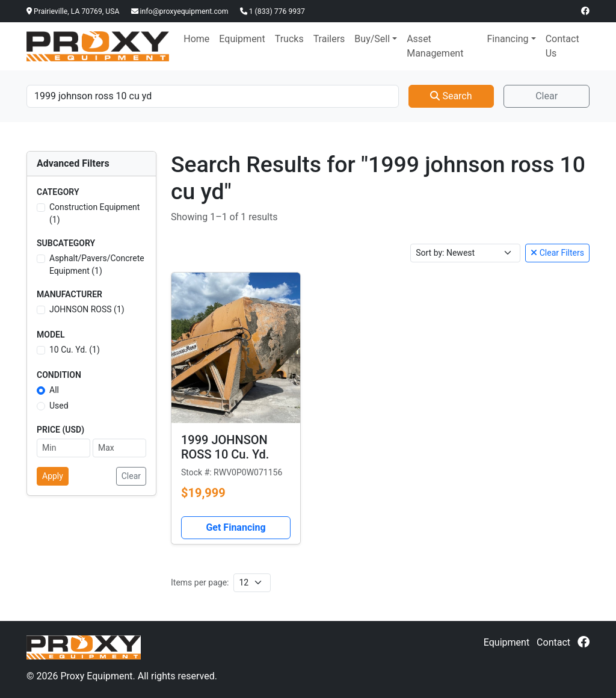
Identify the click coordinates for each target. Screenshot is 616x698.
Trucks (289, 39)
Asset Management (435, 46)
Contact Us (562, 46)
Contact (553, 642)
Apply (53, 476)
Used (59, 406)
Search (451, 96)
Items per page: (200, 582)
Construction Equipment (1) (94, 213)
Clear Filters (557, 253)
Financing (507, 39)
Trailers (329, 39)
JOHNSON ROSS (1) (87, 309)
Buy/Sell (372, 39)
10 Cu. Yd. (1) (75, 350)
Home (196, 39)
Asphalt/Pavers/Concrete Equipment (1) (97, 264)
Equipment (242, 39)
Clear (547, 96)
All (54, 390)
